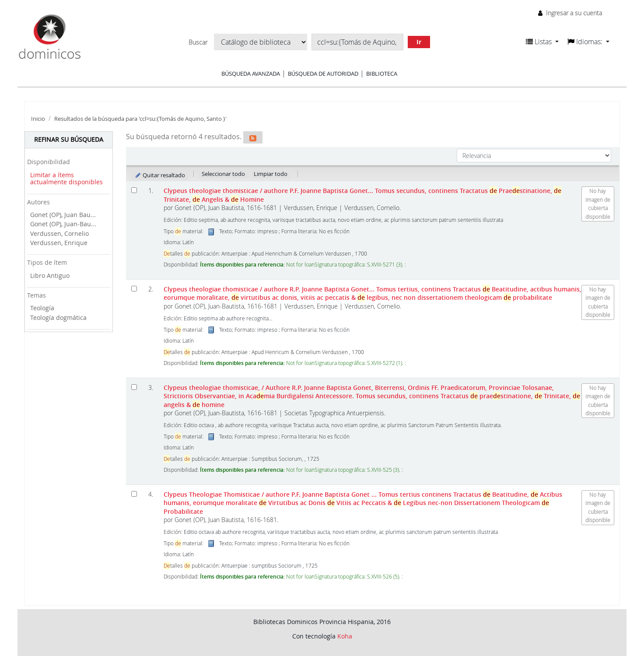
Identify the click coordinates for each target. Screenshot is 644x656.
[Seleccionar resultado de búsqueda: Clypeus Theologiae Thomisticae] (134, 494)
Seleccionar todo (223, 174)
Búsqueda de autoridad (323, 74)
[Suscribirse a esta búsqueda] (253, 137)
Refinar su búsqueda (69, 139)
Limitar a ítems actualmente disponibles (66, 179)
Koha (345, 636)
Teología (42, 308)
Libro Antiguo (50, 275)
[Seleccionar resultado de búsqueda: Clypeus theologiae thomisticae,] (134, 387)
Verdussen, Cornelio (59, 233)
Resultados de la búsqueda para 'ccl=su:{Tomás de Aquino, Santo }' (140, 119)
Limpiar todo (271, 174)
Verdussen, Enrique (59, 243)
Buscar (198, 42)
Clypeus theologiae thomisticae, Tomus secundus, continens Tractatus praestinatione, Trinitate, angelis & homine (372, 396)
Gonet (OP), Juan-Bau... (63, 224)
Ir (419, 42)
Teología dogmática (58, 317)
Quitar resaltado (160, 175)
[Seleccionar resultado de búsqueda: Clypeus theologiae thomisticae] (134, 190)
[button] (542, 42)
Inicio (38, 119)
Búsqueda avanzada (251, 74)
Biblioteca (382, 74)
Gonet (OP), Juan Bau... (63, 215)
